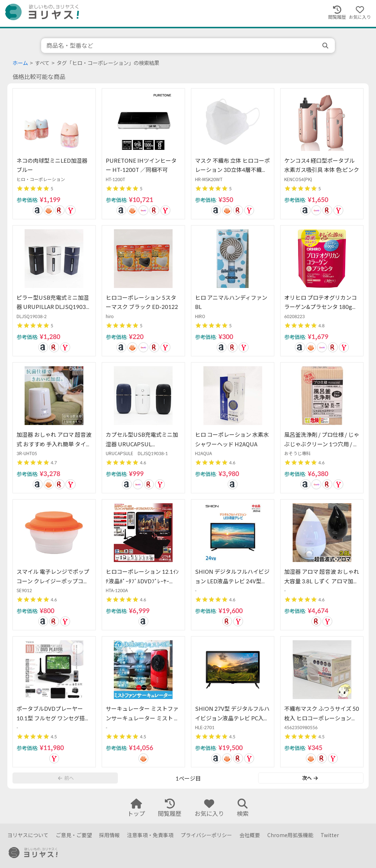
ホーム (20, 63)
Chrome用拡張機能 (290, 835)
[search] (326, 46)
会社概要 (250, 835)
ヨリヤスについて (28, 835)
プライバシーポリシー (206, 835)
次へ (310, 778)
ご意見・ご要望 (74, 835)
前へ (66, 778)
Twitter (330, 835)
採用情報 (109, 835)
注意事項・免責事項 (150, 835)
